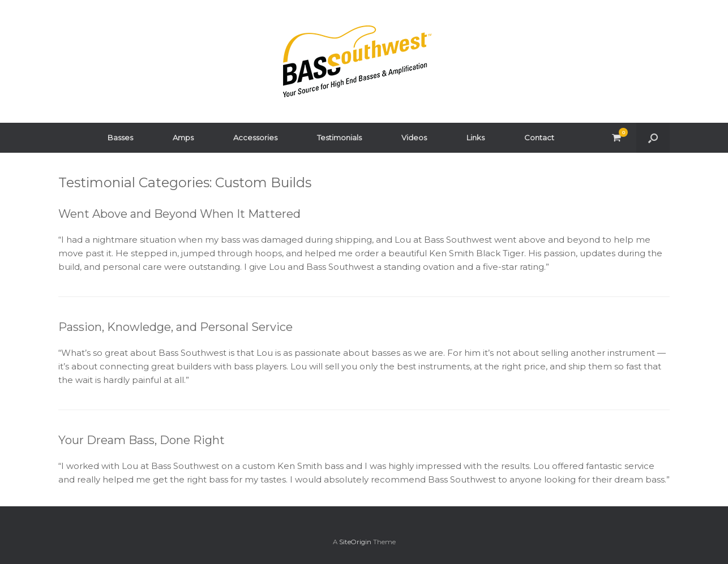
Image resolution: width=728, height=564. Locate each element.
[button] (653, 138)
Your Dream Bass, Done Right (142, 440)
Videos (414, 137)
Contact (539, 137)
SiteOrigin (355, 542)
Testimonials (339, 137)
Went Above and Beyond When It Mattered (179, 214)
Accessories (255, 137)
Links (476, 137)
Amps (183, 137)
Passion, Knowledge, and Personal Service (175, 327)
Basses (120, 137)
